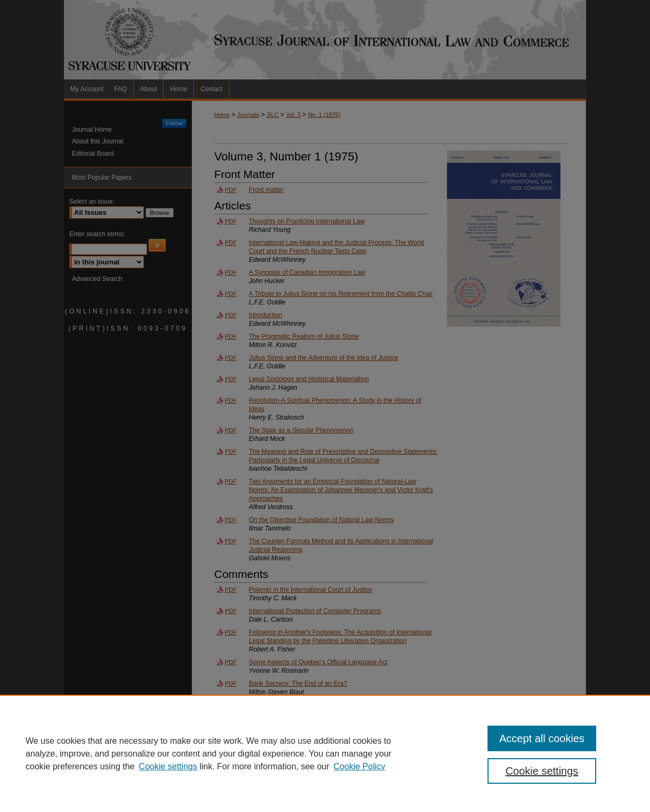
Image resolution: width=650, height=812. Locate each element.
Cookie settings (168, 766)
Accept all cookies (542, 738)
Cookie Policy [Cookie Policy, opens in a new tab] (359, 766)
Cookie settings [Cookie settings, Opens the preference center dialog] (542, 771)
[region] (325, 753)
